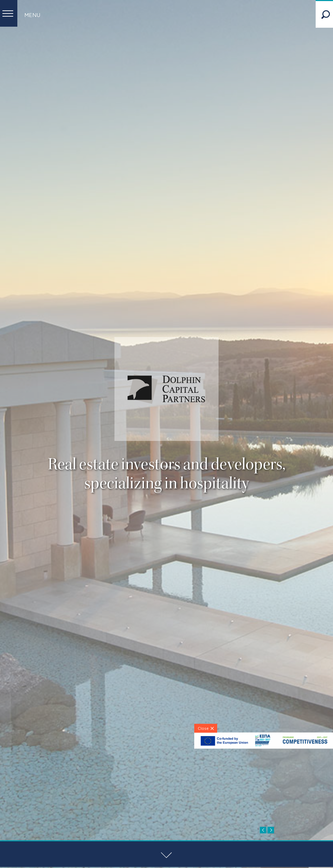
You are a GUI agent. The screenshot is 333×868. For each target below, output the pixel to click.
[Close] (206, 728)
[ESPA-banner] (264, 747)
